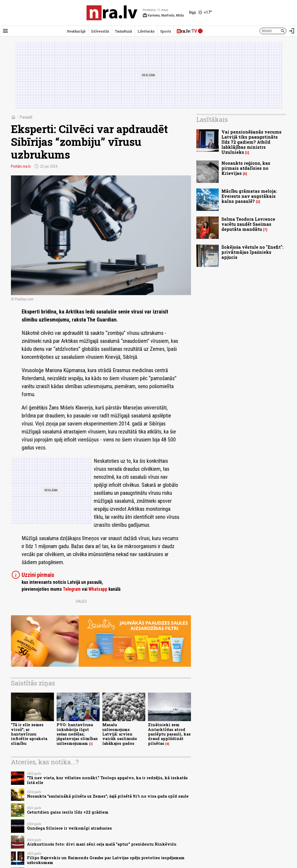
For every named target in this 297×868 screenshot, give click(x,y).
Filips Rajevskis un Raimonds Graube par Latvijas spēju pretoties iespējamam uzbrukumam (106, 860)
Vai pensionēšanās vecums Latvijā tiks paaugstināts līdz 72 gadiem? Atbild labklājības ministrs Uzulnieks (251, 142)
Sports (166, 31)
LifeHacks (146, 31)
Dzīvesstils (100, 31)
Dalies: (82, 601)
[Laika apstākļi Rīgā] (200, 13)
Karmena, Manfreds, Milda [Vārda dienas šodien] (163, 15)
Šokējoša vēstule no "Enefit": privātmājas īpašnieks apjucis (252, 252)
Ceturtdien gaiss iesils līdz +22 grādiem (68, 812)
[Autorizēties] (292, 31)
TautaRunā (123, 31)
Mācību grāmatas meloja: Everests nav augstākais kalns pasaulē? (249, 196)
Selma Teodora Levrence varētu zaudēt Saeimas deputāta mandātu (248, 224)
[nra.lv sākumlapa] (112, 13)
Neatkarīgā (76, 31)
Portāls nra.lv (21, 166)
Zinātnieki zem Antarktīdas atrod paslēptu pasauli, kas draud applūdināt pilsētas (169, 734)
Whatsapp (98, 589)
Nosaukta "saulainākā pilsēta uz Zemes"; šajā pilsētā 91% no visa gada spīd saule (108, 796)
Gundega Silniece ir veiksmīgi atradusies (69, 828)
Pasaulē (26, 117)
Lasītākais (212, 119)
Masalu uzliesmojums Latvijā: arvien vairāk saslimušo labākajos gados (120, 734)
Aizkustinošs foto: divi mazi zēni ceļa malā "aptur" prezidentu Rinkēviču (102, 844)
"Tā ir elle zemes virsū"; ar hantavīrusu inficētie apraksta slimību (29, 734)
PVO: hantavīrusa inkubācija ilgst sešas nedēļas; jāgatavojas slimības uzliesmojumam (77, 734)
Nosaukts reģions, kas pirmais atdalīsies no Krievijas (246, 168)
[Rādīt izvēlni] (5, 31)
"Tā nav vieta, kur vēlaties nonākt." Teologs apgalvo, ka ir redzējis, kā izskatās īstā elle (107, 780)
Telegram (72, 589)
